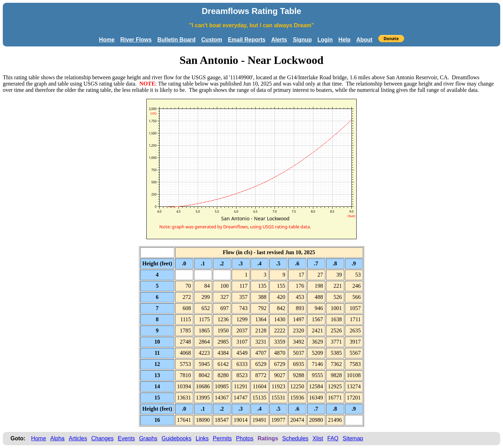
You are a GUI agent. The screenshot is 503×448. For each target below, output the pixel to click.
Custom (212, 40)
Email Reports (247, 40)
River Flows (136, 40)
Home (107, 40)
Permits (222, 438)
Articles (78, 438)
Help (345, 40)
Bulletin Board (177, 40)
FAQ (333, 438)
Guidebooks (177, 438)
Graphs (148, 438)
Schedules (295, 438)
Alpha (57, 438)
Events (126, 438)
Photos (245, 438)
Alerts (279, 40)
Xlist (318, 438)
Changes (102, 438)
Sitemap (353, 438)
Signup (302, 40)
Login (325, 40)
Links (202, 438)
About (364, 40)
